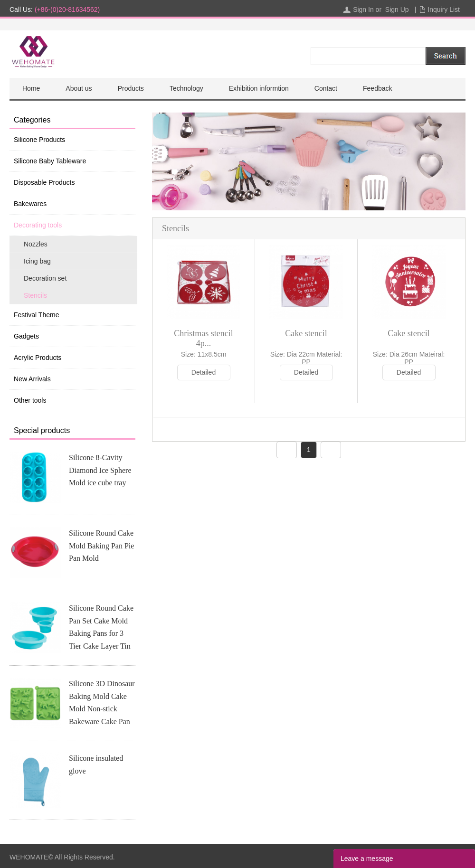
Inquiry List (444, 9)
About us (79, 88)
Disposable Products (44, 182)
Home (31, 88)
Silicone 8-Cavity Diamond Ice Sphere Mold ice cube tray (100, 470)
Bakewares (30, 204)
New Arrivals (32, 379)
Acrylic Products (38, 358)
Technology (186, 88)
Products (131, 88)
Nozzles (36, 244)
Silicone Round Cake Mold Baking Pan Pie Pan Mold (101, 546)
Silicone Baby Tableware (50, 161)
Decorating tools (38, 225)
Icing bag (37, 261)
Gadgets (26, 336)
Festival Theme (36, 315)
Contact (326, 88)
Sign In (363, 9)
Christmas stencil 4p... (204, 338)
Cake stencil (306, 333)
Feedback (377, 88)
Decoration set (45, 278)
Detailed (204, 372)
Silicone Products (39, 140)
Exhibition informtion (259, 88)
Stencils (35, 295)
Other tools (30, 400)
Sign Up (397, 9)
